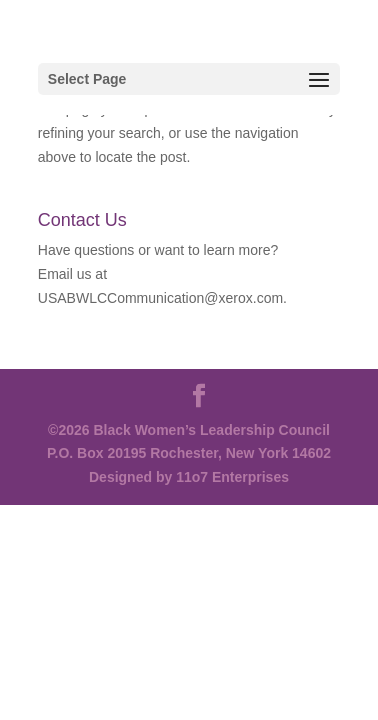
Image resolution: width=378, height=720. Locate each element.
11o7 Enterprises (232, 477)
